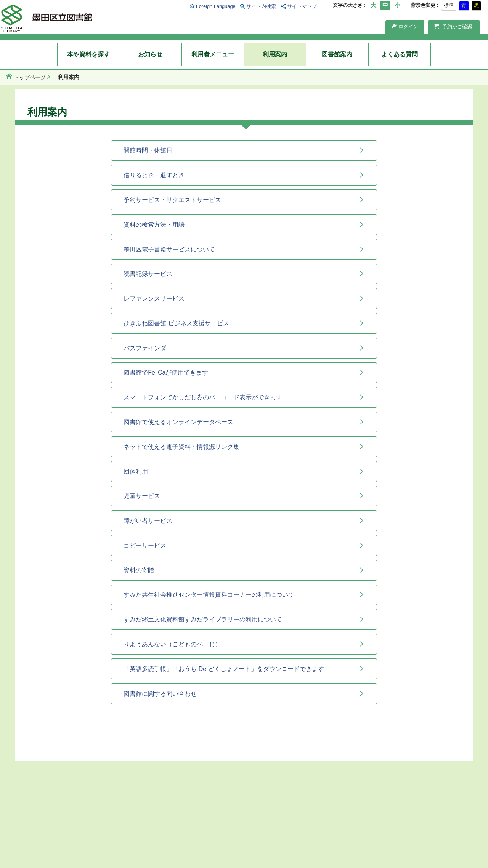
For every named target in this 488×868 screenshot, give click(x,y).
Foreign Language (216, 6)
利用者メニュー (213, 54)
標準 (449, 5)
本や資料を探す (88, 54)
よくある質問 (400, 54)
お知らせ (150, 54)
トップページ (30, 77)
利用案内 (275, 54)
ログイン (405, 26)
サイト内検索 (261, 6)
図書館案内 (337, 54)
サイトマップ (302, 6)
